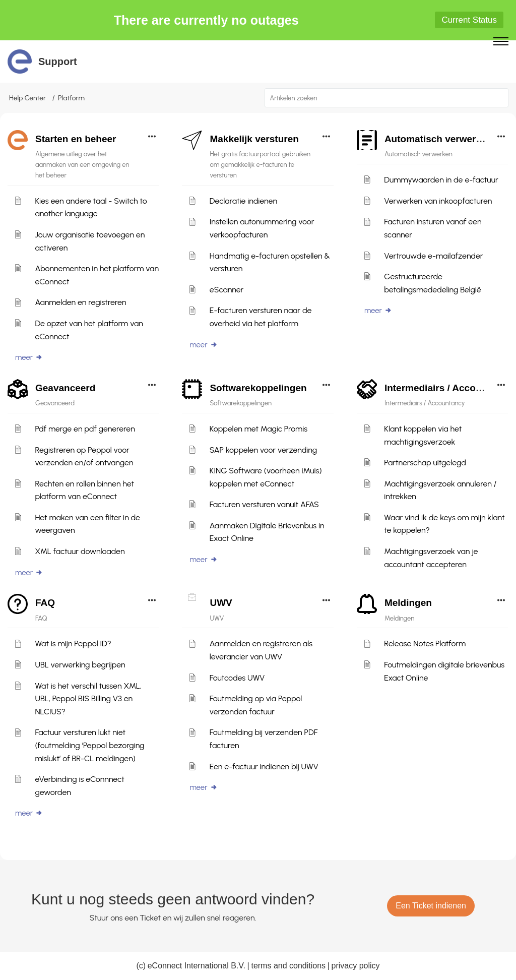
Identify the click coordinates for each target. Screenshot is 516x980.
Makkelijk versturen (254, 139)
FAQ (45, 603)
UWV (221, 603)
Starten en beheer (76, 139)
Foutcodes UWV (237, 678)
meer (29, 357)
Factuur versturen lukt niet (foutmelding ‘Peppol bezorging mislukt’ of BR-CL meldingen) (89, 745)
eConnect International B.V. (197, 966)
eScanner (227, 290)
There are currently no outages (206, 20)
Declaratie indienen (243, 201)
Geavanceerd (65, 388)
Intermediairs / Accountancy (448, 388)
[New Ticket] (431, 906)
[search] (387, 98)
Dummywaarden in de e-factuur (441, 180)
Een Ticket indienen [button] (431, 906)
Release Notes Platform (425, 644)
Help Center (27, 98)
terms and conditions (288, 966)
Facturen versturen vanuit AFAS (264, 504)
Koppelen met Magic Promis (259, 429)
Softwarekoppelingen (258, 388)
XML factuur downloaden (80, 551)
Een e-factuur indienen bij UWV (264, 767)
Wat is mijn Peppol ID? (73, 644)
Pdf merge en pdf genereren (85, 429)
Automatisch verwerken (438, 139)
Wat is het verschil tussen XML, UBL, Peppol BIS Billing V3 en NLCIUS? (88, 699)
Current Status (469, 20)
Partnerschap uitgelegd (425, 463)
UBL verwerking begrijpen (80, 665)
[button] (500, 98)
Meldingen (408, 603)
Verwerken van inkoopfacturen (438, 201)
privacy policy (356, 966)
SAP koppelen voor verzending (263, 450)
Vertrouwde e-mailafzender (433, 256)
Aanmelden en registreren (80, 302)
